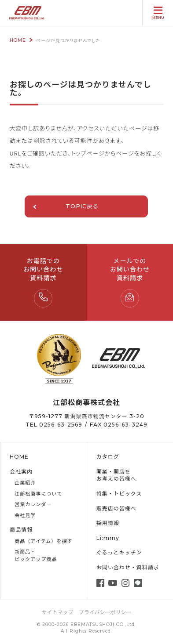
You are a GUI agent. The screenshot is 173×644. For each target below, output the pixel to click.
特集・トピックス (119, 494)
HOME (18, 40)
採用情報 (108, 523)
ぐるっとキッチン (119, 552)
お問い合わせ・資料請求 (128, 567)
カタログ (108, 457)
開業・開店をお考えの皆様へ (116, 475)
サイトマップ (58, 612)
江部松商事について (38, 494)
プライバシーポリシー (105, 612)
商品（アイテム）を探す (43, 541)
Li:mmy (108, 538)
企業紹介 (25, 483)
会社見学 (25, 515)
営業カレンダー (33, 504)
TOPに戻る (66, 206)
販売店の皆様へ (116, 508)
